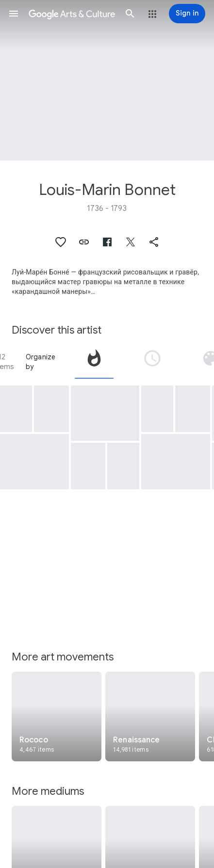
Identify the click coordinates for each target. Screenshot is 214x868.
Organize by (41, 362)
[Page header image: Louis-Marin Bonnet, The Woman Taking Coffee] (107, 80)
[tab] (94, 362)
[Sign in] (187, 14)
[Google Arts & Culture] (72, 14)
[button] (14, 14)
